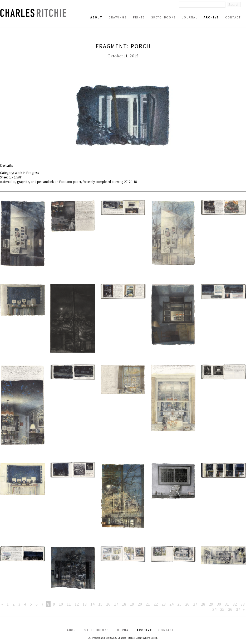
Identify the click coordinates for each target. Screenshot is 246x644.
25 (179, 604)
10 (61, 604)
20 (140, 604)
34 (214, 609)
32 (235, 604)
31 (227, 604)
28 (203, 604)
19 (132, 604)
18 (124, 604)
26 (187, 604)
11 (69, 604)
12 (77, 604)
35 (222, 609)
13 (85, 604)
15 (100, 604)
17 (116, 604)
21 (148, 604)
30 (219, 604)
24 (171, 604)
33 (243, 604)
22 (156, 604)
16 (108, 604)
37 (238, 609)
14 (92, 604)
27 (195, 604)
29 (211, 604)
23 (164, 604)
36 (230, 609)
